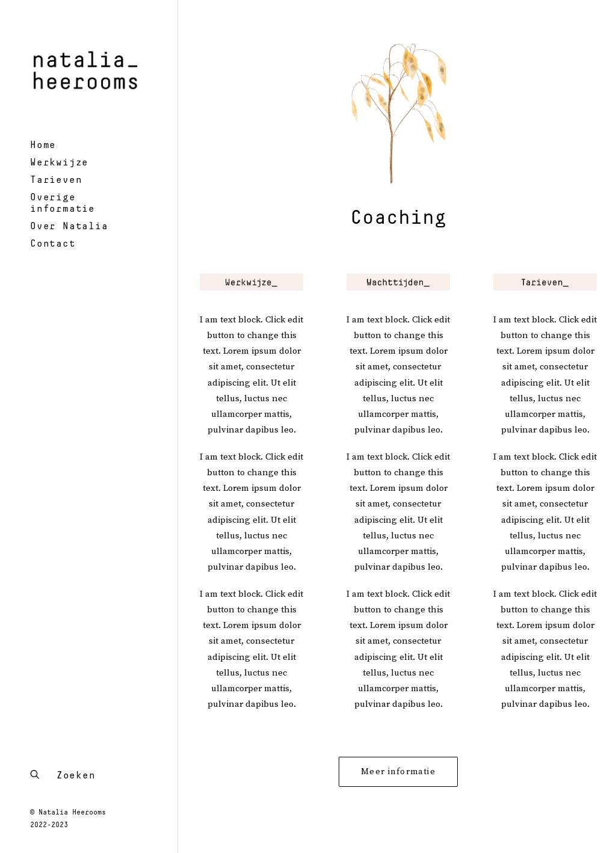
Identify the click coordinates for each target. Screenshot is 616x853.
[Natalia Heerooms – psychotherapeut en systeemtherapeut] (88, 68)
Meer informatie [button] (398, 772)
